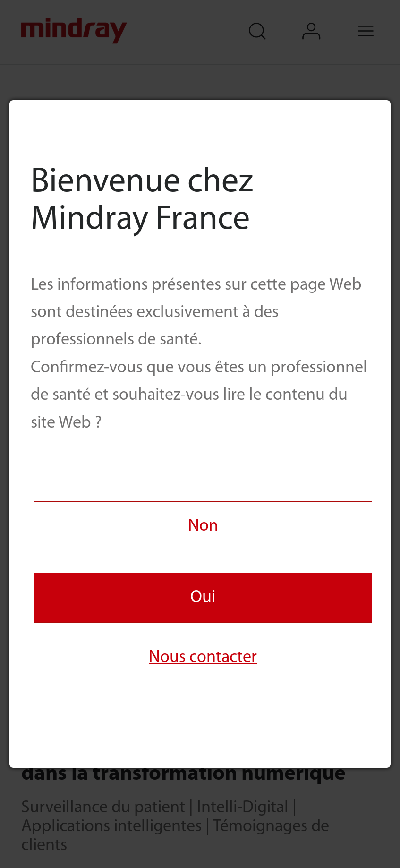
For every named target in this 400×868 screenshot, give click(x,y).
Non (203, 526)
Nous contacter (203, 658)
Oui (203, 598)
